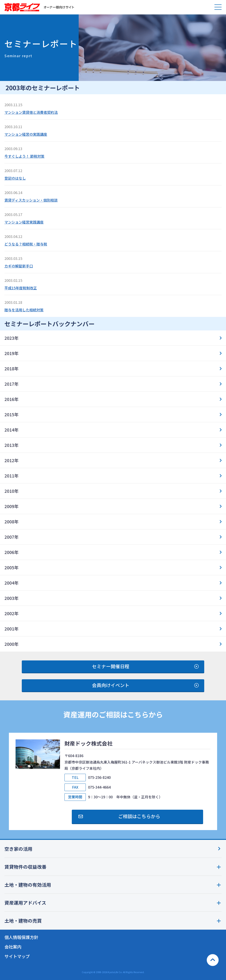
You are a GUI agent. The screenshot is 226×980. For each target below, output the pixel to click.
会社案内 (13, 947)
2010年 (11, 491)
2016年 (11, 399)
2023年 (11, 338)
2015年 (11, 414)
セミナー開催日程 (111, 666)
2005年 (11, 568)
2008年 (11, 522)
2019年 (11, 353)
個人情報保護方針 (21, 937)
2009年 (11, 506)
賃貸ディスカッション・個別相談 (31, 200)
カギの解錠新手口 (19, 266)
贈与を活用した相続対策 (24, 310)
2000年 (11, 644)
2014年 (11, 430)
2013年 (11, 445)
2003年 (11, 598)
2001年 (11, 629)
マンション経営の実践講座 (26, 134)
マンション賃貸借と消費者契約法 (31, 112)
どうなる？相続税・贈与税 (26, 244)
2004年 (11, 583)
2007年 (11, 537)
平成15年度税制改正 (21, 288)
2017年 (11, 384)
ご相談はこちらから (139, 816)
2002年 (11, 613)
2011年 (11, 476)
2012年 (11, 460)
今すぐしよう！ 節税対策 (24, 156)
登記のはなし (15, 178)
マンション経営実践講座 (24, 222)
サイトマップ (17, 956)
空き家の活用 (18, 849)
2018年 (11, 369)
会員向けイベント (111, 685)
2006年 (11, 552)
